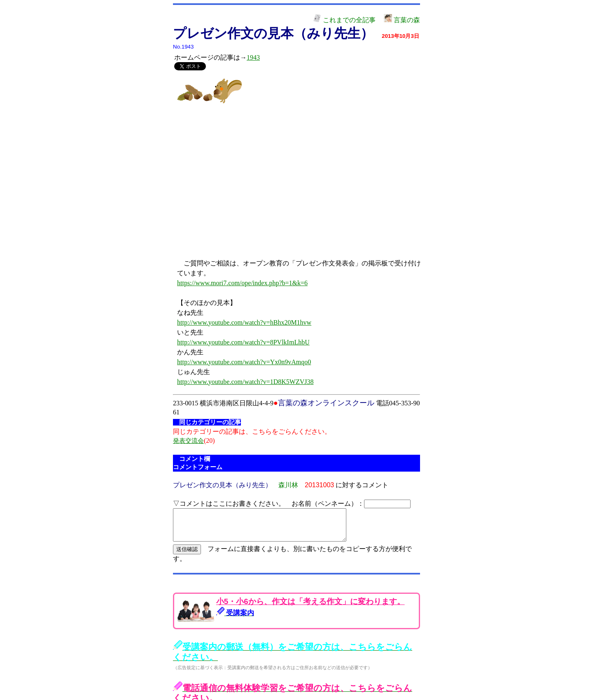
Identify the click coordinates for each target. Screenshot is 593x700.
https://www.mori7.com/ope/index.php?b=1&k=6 (242, 283)
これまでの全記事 (344, 20)
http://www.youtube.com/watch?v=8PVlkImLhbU (243, 342)
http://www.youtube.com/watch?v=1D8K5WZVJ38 (245, 382)
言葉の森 (402, 20)
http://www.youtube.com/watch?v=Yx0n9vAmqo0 (244, 362)
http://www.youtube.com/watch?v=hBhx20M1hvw (244, 322)
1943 (253, 57)
